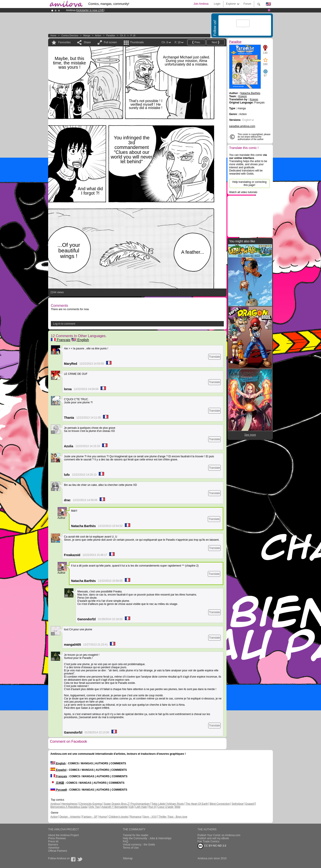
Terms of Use (131, 848)
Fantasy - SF (90, 817)
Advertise (54, 848)
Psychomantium (140, 804)
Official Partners (58, 851)
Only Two (94, 807)
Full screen (110, 42)
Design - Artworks (70, 817)
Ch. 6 (123, 36)
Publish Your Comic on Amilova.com (219, 835)
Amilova (55, 804)
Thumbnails (137, 42)
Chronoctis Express (91, 804)
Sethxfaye (238, 804)
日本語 (57, 783)
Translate (214, 357)
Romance (136, 817)
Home (53, 36)
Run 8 (152, 807)
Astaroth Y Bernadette (115, 807)
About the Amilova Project (63, 835)
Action (98, 36)
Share (87, 42)
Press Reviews (57, 838)
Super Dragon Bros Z (116, 804)
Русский (59, 790)
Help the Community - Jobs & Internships (147, 838)
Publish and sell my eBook (213, 838)
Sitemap (128, 858)
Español (58, 770)
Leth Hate (141, 807)
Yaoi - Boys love (178, 817)
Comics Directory (70, 36)
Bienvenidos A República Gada (69, 807)
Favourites (64, 42)
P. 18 (133, 36)
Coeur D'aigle (166, 807)
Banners (53, 845)
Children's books (118, 817)
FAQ (126, 841)
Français (61, 340)
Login (217, 4)
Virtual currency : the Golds (139, 845)
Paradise (111, 36)
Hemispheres (69, 804)
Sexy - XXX (150, 817)
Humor (103, 817)
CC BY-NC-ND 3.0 (212, 846)
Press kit (53, 841)
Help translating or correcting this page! (249, 183)
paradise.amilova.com (242, 126)
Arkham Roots (175, 804)
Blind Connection (220, 804)
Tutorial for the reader (136, 835)
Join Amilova (201, 4)
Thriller (163, 817)
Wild (178, 807)
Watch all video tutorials (243, 192)
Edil (132, 807)
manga (87, 36)
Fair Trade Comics (208, 841)
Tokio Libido (158, 804)
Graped (249, 804)
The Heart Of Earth (197, 804)
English (80, 340)
